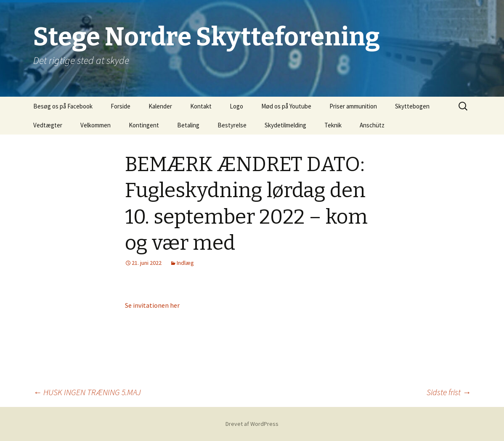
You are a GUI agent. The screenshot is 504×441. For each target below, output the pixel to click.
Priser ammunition (353, 106)
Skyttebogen (412, 106)
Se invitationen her (152, 305)
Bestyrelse (232, 125)
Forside (121, 106)
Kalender (160, 106)
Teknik (333, 125)
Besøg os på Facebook (63, 106)
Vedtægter (48, 125)
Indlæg (185, 263)
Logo (236, 106)
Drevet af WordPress (252, 424)
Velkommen (95, 125)
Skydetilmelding (285, 125)
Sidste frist (449, 392)
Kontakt (201, 106)
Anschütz (372, 125)
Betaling (188, 125)
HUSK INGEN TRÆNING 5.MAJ (87, 392)
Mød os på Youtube (286, 106)
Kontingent (144, 125)
